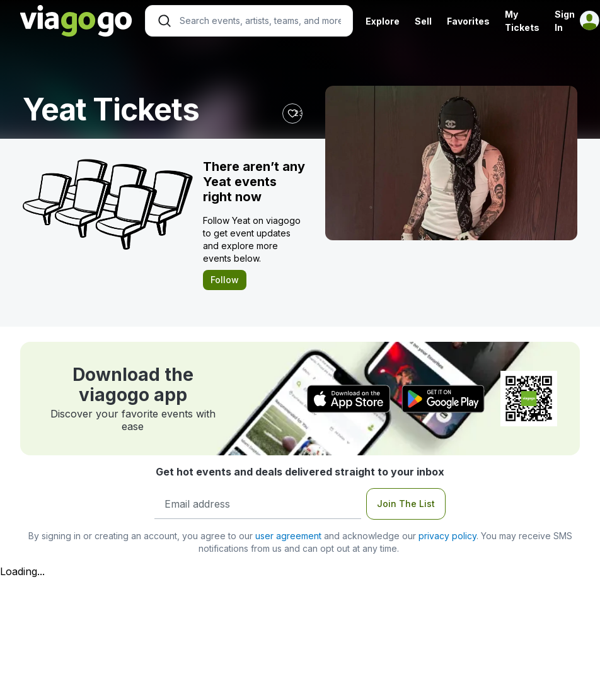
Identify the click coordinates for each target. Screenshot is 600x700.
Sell (423, 21)
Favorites (468, 21)
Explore (383, 21)
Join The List (406, 504)
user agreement (288, 536)
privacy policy (447, 536)
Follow (225, 280)
